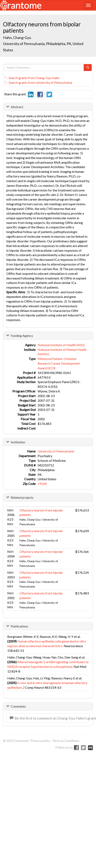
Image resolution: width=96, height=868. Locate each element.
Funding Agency (22, 336)
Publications (19, 626)
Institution (18, 442)
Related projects (22, 497)
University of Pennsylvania (56, 451)
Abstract (17, 107)
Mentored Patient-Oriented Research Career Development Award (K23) (59, 363)
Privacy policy (40, 741)
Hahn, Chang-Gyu (17, 38)
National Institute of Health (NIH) (61, 345)
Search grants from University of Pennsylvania (38, 82)
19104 (42, 484)
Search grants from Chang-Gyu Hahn (32, 78)
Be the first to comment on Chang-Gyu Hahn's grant (50, 718)
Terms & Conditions (66, 741)
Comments (18, 706)
